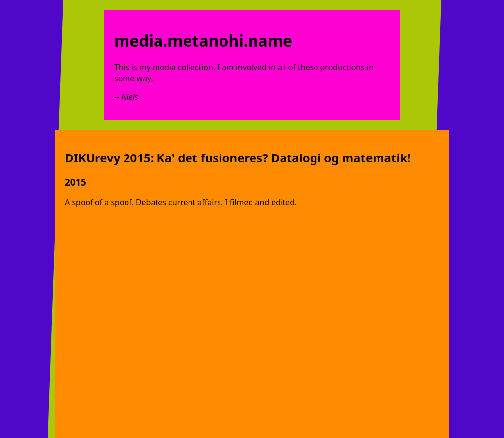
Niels (129, 97)
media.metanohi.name (203, 41)
